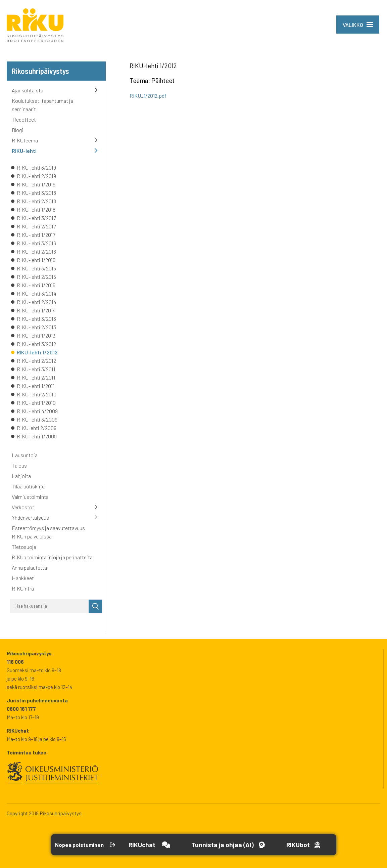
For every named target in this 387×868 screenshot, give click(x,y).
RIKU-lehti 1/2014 (36, 310)
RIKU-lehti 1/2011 (36, 386)
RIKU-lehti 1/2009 (37, 436)
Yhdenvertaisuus (30, 517)
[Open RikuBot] (321, 845)
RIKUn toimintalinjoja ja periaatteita (52, 557)
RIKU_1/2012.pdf (152, 95)
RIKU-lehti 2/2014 (37, 302)
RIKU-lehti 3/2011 (36, 369)
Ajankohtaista (28, 90)
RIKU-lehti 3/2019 (36, 167)
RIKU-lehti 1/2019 (36, 184)
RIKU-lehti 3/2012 (36, 344)
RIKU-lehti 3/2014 (37, 293)
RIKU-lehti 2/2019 (36, 176)
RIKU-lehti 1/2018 (36, 209)
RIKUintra (23, 588)
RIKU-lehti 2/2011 (36, 377)
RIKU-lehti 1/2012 (37, 352)
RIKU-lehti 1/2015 (36, 285)
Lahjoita (21, 476)
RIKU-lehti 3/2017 (36, 218)
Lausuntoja (25, 455)
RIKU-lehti (24, 151)
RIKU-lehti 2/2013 (36, 327)
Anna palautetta (29, 568)
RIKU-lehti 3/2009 (37, 419)
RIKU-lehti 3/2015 (36, 268)
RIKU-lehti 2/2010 (37, 394)
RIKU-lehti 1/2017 (36, 235)
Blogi (17, 130)
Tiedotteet (24, 119)
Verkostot (23, 507)
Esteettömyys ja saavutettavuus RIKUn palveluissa (48, 532)
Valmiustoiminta (30, 497)
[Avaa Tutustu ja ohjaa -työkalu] (244, 845)
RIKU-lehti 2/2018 (36, 201)
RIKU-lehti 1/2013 (36, 335)
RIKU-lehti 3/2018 (36, 193)
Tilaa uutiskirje (28, 486)
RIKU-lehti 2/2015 (36, 277)
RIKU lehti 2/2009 (37, 428)
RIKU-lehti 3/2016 (36, 243)
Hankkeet (23, 578)
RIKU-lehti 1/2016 (36, 260)
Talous (19, 465)
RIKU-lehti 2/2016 (36, 251)
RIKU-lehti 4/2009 (37, 411)
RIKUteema (25, 140)
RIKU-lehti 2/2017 (36, 226)
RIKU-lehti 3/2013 (36, 319)
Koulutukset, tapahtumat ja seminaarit (42, 105)
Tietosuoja (24, 547)
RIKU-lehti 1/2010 (36, 403)
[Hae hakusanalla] (50, 606)
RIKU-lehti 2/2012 (36, 361)
